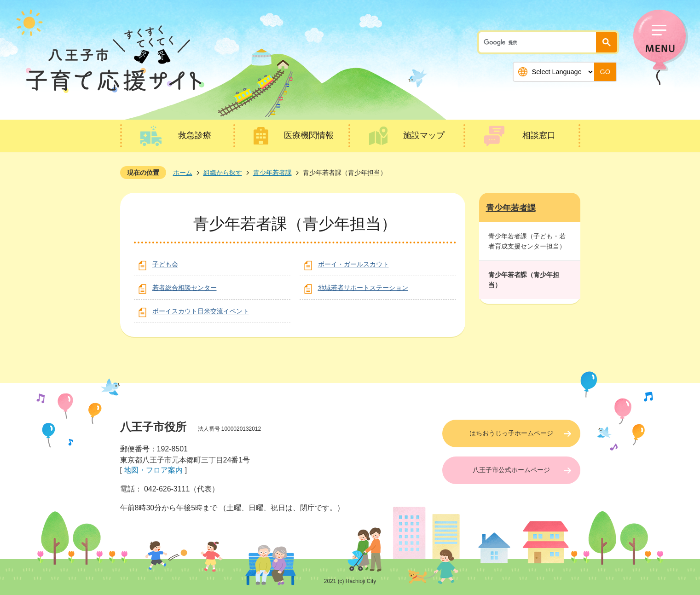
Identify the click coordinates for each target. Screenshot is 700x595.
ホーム (183, 173)
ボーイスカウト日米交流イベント (201, 311)
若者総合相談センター (185, 288)
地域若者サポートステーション (363, 288)
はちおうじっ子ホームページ (511, 433)
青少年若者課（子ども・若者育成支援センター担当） (527, 241)
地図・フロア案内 (153, 470)
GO (605, 72)
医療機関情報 (309, 135)
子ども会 (165, 264)
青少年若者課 (272, 173)
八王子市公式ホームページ (511, 470)
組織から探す (223, 173)
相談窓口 (539, 135)
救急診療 (195, 135)
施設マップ (424, 135)
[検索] (540, 42)
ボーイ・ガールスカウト (353, 264)
